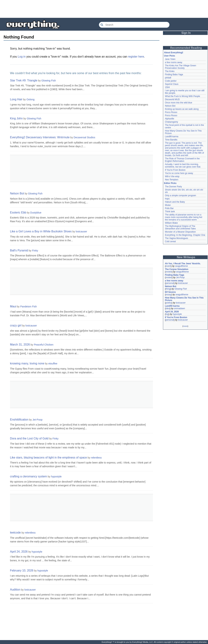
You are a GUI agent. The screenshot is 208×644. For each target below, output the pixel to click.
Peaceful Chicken (44, 345)
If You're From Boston (175, 170)
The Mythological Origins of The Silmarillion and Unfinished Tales (180, 227)
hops (167, 199)
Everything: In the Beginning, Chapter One (185, 235)
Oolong (30, 99)
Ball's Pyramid (19, 250)
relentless (96, 458)
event (168, 266)
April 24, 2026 (19, 552)
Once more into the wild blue (179, 103)
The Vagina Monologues (176, 238)
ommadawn (179, 308)
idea (168, 308)
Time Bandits (171, 140)
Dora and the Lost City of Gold (29, 438)
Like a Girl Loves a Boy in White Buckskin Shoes (41, 231)
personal (170, 283)
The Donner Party (173, 187)
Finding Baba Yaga (174, 74)
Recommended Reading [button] (186, 48)
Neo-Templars (172, 180)
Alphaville (169, 119)
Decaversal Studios (84, 137)
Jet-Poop (38, 420)
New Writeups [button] (186, 257)
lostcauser (81, 231)
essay (168, 295)
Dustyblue (36, 213)
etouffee (53, 364)
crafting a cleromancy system (29, 476)
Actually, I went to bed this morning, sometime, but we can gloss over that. (183, 166)
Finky (35, 251)
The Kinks (170, 71)
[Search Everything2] (134, 25)
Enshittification (19, 420)
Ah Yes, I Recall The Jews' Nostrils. (183, 264)
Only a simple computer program (180, 195)
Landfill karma (172, 136)
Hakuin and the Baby (175, 202)
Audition (15, 590)
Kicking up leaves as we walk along (182, 109)
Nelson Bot (17, 193)
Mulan (168, 205)
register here (136, 57)
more (185, 326)
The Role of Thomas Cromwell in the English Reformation (182, 160)
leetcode (15, 533)
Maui (13, 306)
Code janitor (171, 81)
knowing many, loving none (27, 363)
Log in (22, 57)
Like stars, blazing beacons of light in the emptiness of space (48, 458)
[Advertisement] (104, 9)
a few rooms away (174, 62)
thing (168, 289)
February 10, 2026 (22, 570)
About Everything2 (174, 53)
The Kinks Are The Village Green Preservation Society (180, 67)
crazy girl (16, 325)
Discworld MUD (172, 99)
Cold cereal (170, 241)
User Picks (169, 56)
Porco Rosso (171, 112)
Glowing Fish (49, 81)
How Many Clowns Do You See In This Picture (184, 299)
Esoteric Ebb (18, 212)
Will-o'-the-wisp (172, 176)
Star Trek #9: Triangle (24, 80)
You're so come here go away (179, 173)
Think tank (170, 212)
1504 (167, 87)
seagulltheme (181, 266)
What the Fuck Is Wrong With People (183, 96)
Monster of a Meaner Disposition (180, 232)
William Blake (171, 223)
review (169, 272)
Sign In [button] (186, 33)
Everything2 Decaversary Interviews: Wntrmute (40, 137)
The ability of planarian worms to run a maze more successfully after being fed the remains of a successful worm (184, 217)
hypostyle (56, 476)
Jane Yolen (170, 59)
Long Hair (16, 99)
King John (16, 118)
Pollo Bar (169, 208)
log (167, 314)
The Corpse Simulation (177, 269)
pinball (168, 78)
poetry (169, 303)
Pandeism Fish (29, 306)
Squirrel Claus (172, 84)
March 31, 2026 (20, 345)
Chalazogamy (171, 122)
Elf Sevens (170, 292)
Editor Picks (170, 183)
